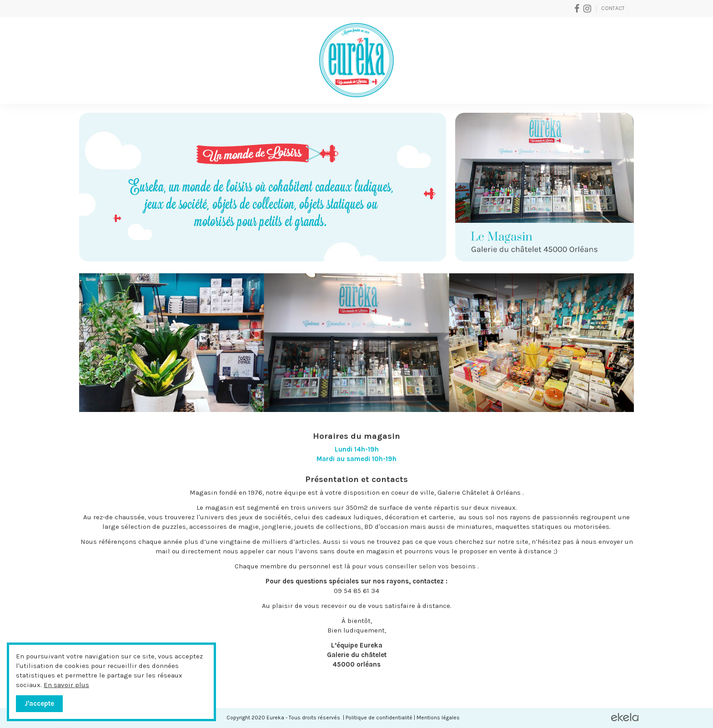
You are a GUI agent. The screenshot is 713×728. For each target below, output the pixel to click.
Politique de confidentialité (379, 718)
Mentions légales (438, 718)
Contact (613, 8)
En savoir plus (66, 685)
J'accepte (39, 703)
